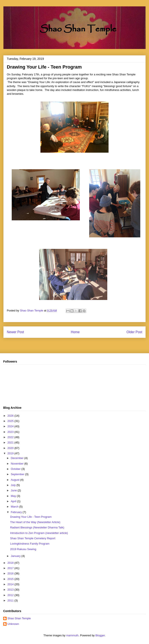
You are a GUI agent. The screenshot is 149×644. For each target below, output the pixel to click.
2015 (11, 579)
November (18, 464)
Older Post (134, 332)
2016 (11, 573)
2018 (11, 563)
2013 (11, 590)
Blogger (100, 635)
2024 (11, 426)
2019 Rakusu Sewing (23, 549)
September (18, 474)
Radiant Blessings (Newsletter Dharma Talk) (37, 527)
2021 (11, 442)
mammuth (72, 635)
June (14, 490)
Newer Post (15, 332)
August (16, 480)
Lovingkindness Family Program (30, 544)
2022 (11, 437)
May (14, 496)
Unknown (13, 624)
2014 (11, 584)
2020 (11, 448)
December (18, 458)
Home (75, 332)
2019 (11, 453)
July (14, 485)
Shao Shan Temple (19, 618)
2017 (11, 568)
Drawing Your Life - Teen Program (31, 517)
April (14, 501)
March (15, 507)
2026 (11, 416)
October (16, 469)
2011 (11, 600)
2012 (11, 595)
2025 (11, 421)
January (16, 556)
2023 (11, 432)
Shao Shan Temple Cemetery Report (33, 538)
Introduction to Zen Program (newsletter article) (39, 533)
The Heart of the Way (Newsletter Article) (35, 522)
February (17, 512)
